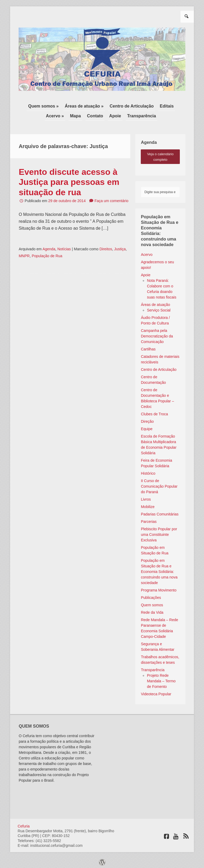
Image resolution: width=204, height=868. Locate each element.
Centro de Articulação (131, 106)
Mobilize (148, 505)
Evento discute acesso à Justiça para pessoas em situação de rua (69, 180)
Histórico (148, 471)
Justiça (120, 247)
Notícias (64, 247)
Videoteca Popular (156, 692)
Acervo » (57, 115)
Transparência (139, 115)
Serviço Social (159, 308)
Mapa (77, 115)
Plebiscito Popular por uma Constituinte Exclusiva (159, 533)
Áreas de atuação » (85, 106)
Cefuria (24, 824)
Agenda (49, 247)
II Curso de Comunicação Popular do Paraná (159, 484)
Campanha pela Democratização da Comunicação (157, 334)
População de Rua (47, 254)
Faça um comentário (112, 199)
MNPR (24, 254)
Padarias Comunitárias (160, 512)
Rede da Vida (152, 611)
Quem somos (152, 603)
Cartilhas (148, 347)
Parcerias (149, 520)
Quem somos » (45, 106)
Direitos (106, 247)
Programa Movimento (159, 588)
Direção (147, 420)
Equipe (147, 427)
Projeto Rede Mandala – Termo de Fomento (161, 679)
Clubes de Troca (154, 412)
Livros (146, 497)
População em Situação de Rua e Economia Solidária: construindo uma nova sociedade (159, 570)
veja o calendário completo (160, 155)
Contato (95, 115)
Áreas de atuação (155, 303)
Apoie (114, 115)
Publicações (151, 596)
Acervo (147, 253)
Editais (165, 106)
